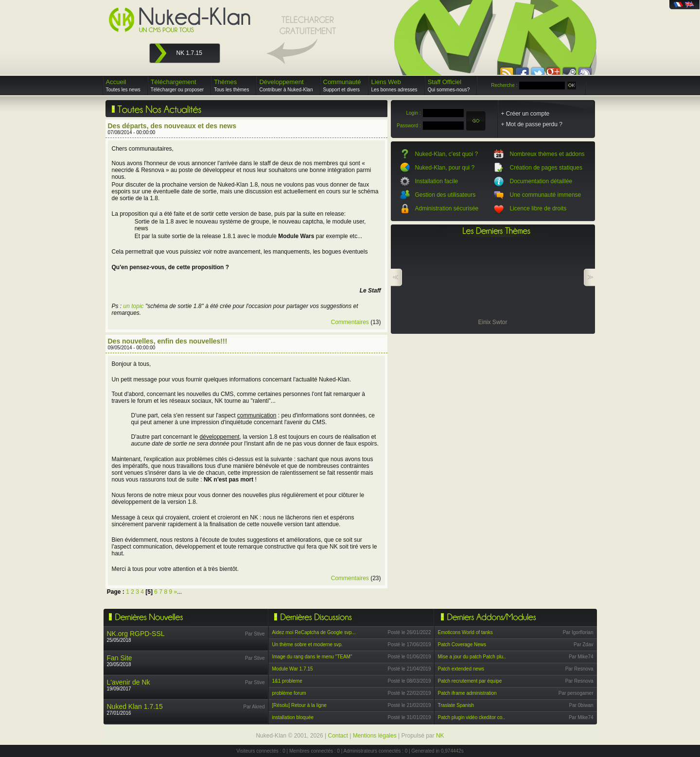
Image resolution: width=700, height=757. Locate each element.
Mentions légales (375, 736)
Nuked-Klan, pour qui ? (445, 168)
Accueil (123, 85)
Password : (409, 126)
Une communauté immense (546, 195)
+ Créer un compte (525, 114)
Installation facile (437, 181)
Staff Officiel (449, 85)
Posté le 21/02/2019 (410, 705)
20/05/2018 (120, 661)
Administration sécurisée (447, 208)
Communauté (342, 85)
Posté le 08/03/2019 (410, 681)
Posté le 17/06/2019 (410, 645)
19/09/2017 (129, 685)
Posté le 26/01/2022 (410, 632)
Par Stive (255, 634)
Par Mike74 (581, 657)
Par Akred (254, 707)
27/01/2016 (135, 709)
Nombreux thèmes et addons (547, 154)
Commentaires (350, 322)
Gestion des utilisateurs (446, 195)
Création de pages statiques (546, 168)
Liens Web (394, 85)
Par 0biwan (581, 705)
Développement (286, 85)
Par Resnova (579, 669)
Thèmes (231, 85)
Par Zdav (584, 645)
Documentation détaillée (541, 181)
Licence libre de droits (538, 208)
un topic (134, 306)
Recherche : (504, 85)
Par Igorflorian (578, 632)
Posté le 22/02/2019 (410, 693)
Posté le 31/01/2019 (410, 717)
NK (440, 736)
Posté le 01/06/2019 (410, 657)
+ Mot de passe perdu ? (532, 124)
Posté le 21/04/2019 (410, 669)
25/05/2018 (136, 636)
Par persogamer (576, 693)
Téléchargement (177, 85)
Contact (338, 736)
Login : (413, 113)
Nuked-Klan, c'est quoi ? (447, 154)
